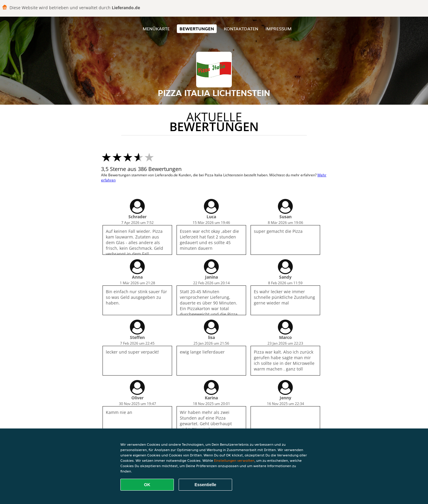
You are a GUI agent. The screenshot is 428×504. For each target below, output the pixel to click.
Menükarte (156, 29)
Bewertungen (197, 29)
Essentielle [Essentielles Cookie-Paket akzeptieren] (205, 485)
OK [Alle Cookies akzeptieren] (147, 485)
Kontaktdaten (241, 29)
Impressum (278, 29)
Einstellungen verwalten (234, 460)
